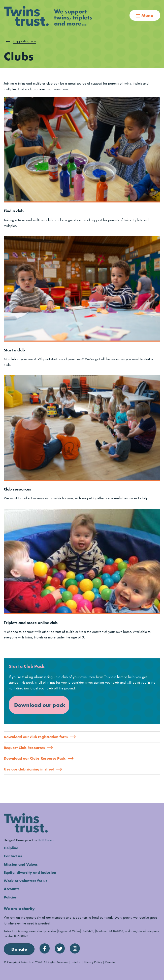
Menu (145, 15)
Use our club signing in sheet (33, 769)
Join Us (76, 962)
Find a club (14, 211)
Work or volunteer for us (26, 881)
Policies (10, 897)
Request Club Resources (28, 748)
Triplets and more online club (31, 623)
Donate (19, 949)
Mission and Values (21, 864)
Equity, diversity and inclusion (30, 872)
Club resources (17, 489)
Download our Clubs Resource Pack (39, 758)
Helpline (11, 848)
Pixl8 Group (46, 840)
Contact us (13, 856)
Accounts (12, 889)
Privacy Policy (93, 962)
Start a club (14, 350)
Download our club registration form (40, 737)
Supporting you (25, 41)
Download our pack (40, 705)
